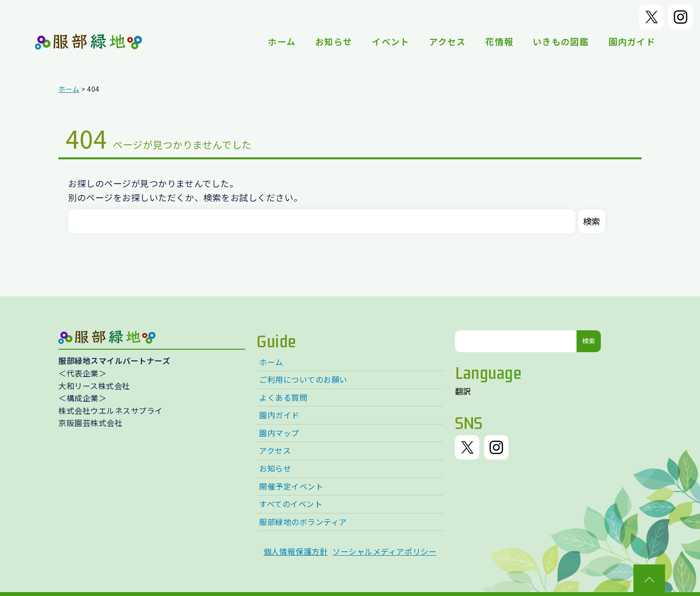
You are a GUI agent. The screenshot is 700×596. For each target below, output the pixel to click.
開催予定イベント (291, 486)
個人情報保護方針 (296, 551)
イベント (391, 41)
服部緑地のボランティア (303, 522)
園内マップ (279, 433)
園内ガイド (632, 41)
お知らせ (334, 41)
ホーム (282, 41)
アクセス (447, 41)
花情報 (499, 41)
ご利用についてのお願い (303, 379)
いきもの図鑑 (561, 41)
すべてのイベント (291, 504)
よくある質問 (283, 397)
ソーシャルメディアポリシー (385, 551)
